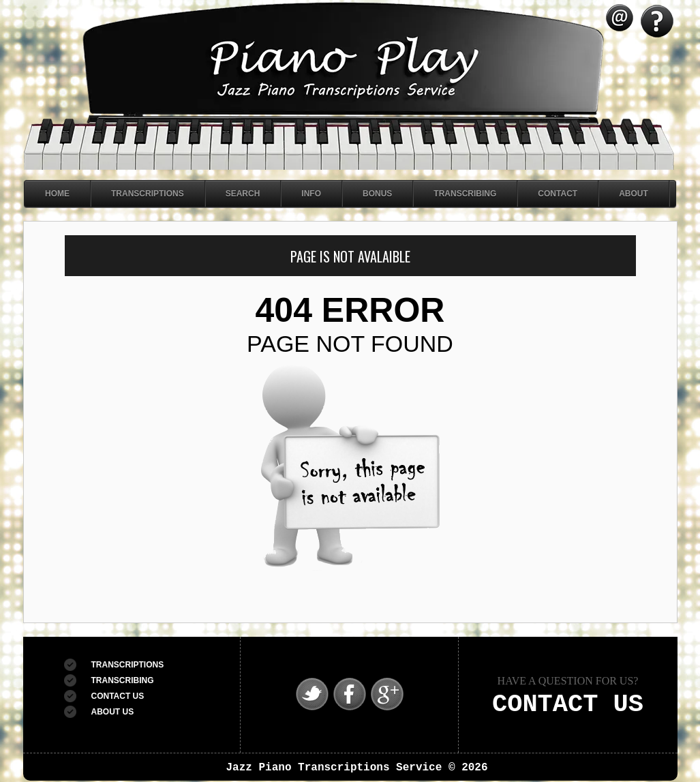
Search (243, 194)
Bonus (377, 194)
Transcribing (465, 194)
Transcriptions (148, 194)
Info (311, 194)
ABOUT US (113, 712)
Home (57, 194)
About (634, 194)
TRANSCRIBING (123, 680)
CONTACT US (118, 696)
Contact (558, 194)
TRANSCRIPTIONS (128, 665)
